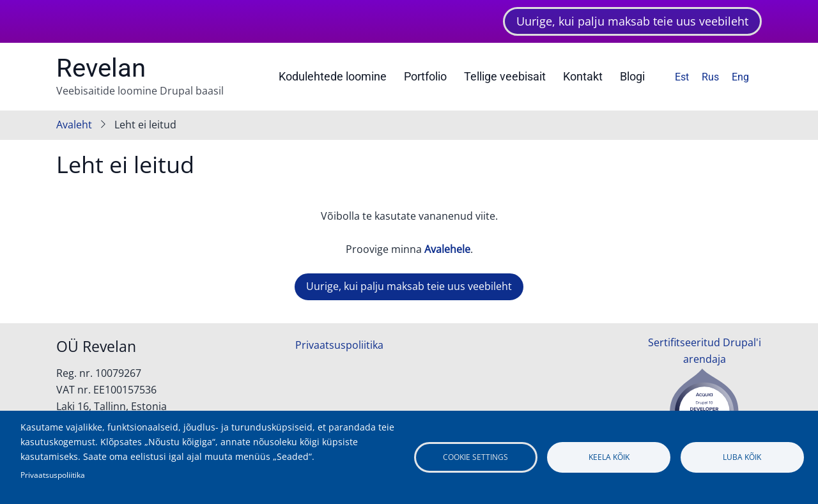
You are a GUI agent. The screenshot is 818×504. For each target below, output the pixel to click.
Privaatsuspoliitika (339, 345)
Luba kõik (742, 457)
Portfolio (425, 76)
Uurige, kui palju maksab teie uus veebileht (632, 21)
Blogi (632, 76)
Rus (710, 77)
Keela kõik (609, 457)
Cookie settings (475, 457)
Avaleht (74, 125)
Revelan (101, 68)
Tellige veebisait (505, 76)
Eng (740, 77)
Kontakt (583, 76)
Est (682, 77)
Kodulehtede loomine (333, 76)
